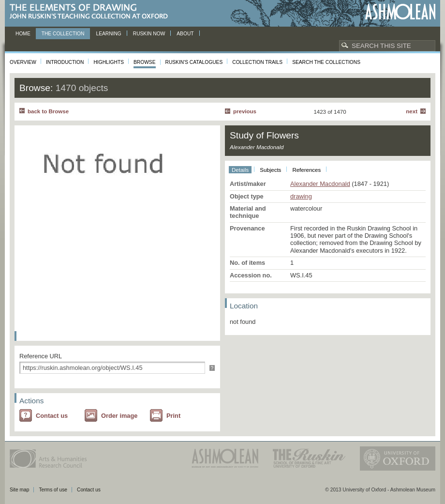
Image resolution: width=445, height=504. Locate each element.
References (306, 170)
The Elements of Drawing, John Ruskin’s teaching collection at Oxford (92, 12)
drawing (301, 196)
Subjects (270, 170)
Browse (145, 62)
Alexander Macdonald (320, 184)
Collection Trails (257, 62)
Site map (19, 490)
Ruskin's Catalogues (194, 62)
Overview (23, 62)
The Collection (63, 34)
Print (173, 416)
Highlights (109, 62)
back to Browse (48, 111)
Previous (245, 111)
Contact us (52, 416)
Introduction (65, 62)
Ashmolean (400, 12)
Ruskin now (149, 34)
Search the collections (326, 62)
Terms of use (53, 490)
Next (412, 111)
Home (23, 34)
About (185, 34)
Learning (108, 34)
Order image (119, 416)
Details (240, 170)
